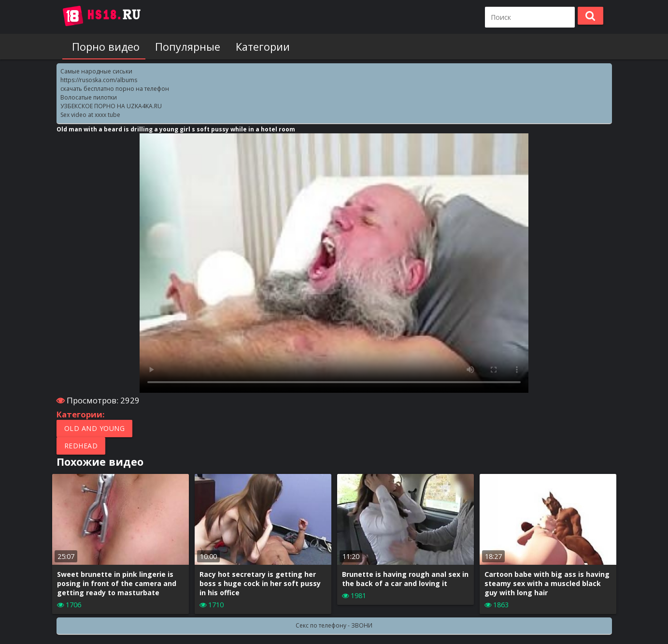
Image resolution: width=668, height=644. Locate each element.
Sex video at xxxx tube (90, 115)
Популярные (180, 47)
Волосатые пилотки (89, 97)
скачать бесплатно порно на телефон (115, 89)
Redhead (81, 446)
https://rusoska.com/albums (99, 80)
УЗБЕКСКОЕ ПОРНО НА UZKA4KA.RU (111, 106)
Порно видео (102, 47)
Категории (251, 47)
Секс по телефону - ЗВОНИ (334, 625)
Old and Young (95, 428)
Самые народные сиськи (96, 71)
